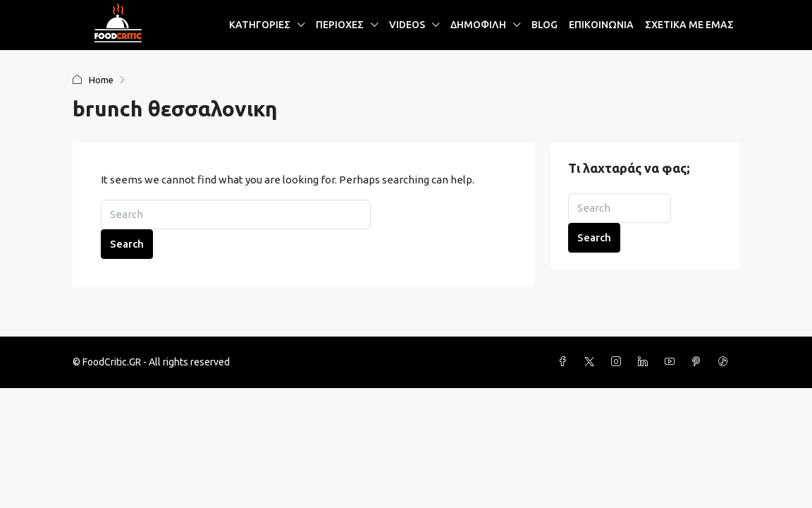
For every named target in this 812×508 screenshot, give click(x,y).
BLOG (545, 25)
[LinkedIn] (646, 362)
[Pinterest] (699, 362)
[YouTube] (672, 362)
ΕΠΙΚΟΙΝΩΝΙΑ (601, 25)
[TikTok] (726, 362)
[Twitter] (592, 362)
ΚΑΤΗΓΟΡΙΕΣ (260, 25)
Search (127, 244)
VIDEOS (407, 25)
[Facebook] (565, 362)
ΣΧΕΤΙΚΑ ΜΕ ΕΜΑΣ (689, 25)
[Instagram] (619, 362)
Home (101, 80)
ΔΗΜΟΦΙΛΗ (478, 25)
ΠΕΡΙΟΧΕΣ (340, 25)
